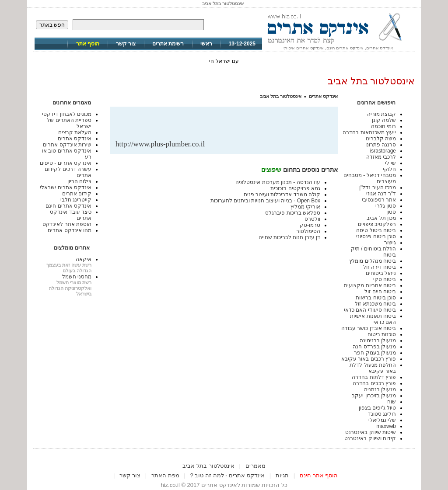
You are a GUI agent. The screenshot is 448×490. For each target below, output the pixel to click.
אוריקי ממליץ (305, 207)
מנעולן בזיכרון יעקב (374, 396)
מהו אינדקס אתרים (70, 230)
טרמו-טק (310, 225)
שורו (391, 402)
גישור (390, 243)
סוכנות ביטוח (382, 334)
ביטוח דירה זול (380, 267)
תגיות (282, 475)
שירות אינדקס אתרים (67, 145)
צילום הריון (79, 181)
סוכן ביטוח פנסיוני (376, 236)
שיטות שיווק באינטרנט (371, 432)
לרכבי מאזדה (381, 157)
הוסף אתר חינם (319, 475)
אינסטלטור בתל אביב (281, 96)
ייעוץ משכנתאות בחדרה (369, 132)
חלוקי (389, 169)
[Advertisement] (230, 126)
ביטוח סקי (385, 279)
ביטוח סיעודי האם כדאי (370, 310)
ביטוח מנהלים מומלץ (373, 261)
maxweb (386, 426)
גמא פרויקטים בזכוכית (295, 188)
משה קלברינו (381, 139)
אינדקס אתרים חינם (68, 206)
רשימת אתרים (168, 44)
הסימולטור (308, 231)
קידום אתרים (77, 194)
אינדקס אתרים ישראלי (66, 188)
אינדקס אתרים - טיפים (66, 163)
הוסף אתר (88, 44)
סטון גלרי (386, 206)
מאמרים (255, 466)
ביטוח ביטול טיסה (376, 230)
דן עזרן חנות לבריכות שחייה (289, 237)
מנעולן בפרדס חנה (374, 347)
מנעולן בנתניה (380, 389)
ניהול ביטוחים (381, 273)
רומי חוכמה (383, 126)
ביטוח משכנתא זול (375, 304)
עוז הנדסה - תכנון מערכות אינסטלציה (278, 182)
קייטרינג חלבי (76, 200)
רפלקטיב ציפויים (377, 224)
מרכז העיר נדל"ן (378, 188)
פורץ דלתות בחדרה (374, 377)
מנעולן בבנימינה (378, 341)
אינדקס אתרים (323, 96)
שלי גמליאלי (382, 420)
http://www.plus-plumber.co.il (160, 144)
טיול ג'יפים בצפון (377, 408)
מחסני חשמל (77, 277)
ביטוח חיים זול (380, 292)
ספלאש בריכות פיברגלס (293, 213)
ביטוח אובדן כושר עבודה (369, 328)
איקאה (84, 259)
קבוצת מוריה (381, 114)
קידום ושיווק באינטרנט (370, 438)
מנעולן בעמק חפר (375, 353)
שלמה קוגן (384, 120)
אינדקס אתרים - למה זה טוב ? (227, 475)
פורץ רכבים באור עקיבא (369, 359)
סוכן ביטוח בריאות (376, 298)
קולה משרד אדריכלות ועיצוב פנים (282, 195)
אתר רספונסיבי (379, 200)
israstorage (383, 151)
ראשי (206, 44)
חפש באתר (52, 25)
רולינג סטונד (382, 414)
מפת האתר (165, 475)
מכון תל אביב (381, 218)
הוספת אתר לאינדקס (67, 224)
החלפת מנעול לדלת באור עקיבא (373, 368)
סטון (391, 212)
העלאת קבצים (75, 132)
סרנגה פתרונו (381, 145)
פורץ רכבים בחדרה (374, 383)
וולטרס (312, 219)
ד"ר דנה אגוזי (381, 194)
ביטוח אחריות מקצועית (370, 285)
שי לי (390, 163)
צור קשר (126, 44)
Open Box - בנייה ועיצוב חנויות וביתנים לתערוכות (265, 201)
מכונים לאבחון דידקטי (67, 114)
